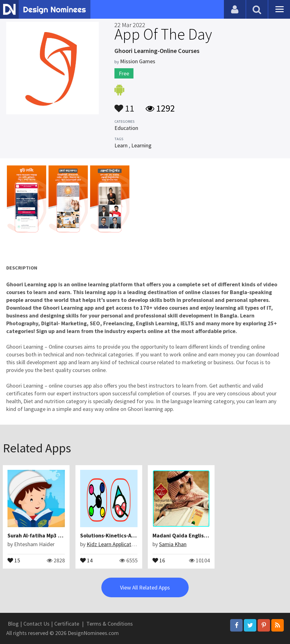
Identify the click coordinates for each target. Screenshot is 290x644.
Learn (121, 145)
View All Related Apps (145, 587)
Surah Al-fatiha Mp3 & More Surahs (51, 535)
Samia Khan (173, 544)
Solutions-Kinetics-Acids (111, 535)
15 (14, 560)
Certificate (67, 624)
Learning (141, 145)
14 (86, 560)
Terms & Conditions (110, 624)
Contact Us (36, 624)
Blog (13, 624)
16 (159, 560)
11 (124, 105)
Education (126, 128)
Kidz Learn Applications (114, 544)
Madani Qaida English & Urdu (189, 535)
